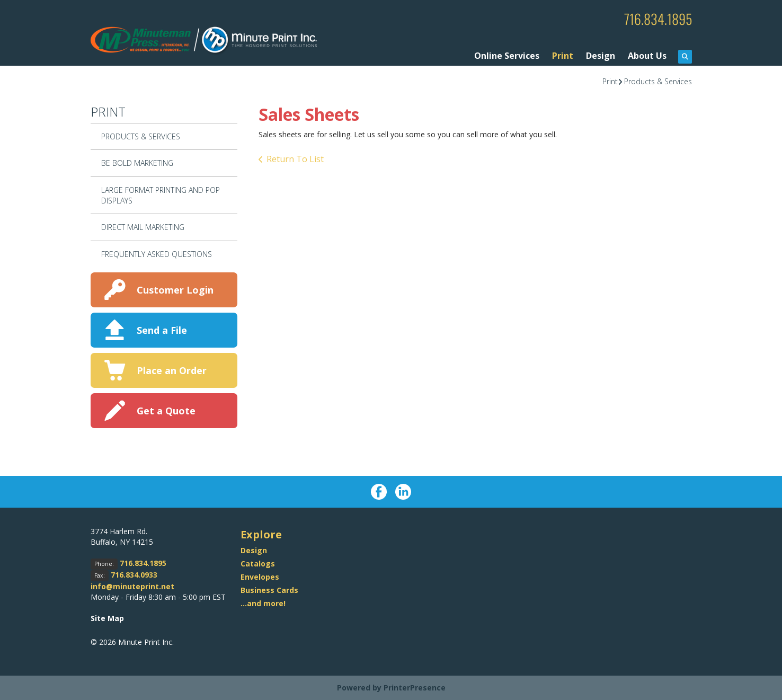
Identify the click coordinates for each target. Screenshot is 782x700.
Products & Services (658, 81)
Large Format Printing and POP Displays (161, 195)
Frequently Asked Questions (157, 254)
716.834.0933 (134, 575)
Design (601, 55)
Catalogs (258, 563)
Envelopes (260, 576)
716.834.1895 (655, 18)
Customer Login (175, 289)
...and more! (263, 603)
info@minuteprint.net (132, 586)
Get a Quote (166, 410)
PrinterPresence (415, 688)
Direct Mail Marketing (143, 227)
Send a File (162, 330)
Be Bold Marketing (137, 163)
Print (563, 55)
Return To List (295, 159)
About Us (647, 55)
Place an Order (172, 370)
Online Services (507, 55)
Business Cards (269, 590)
